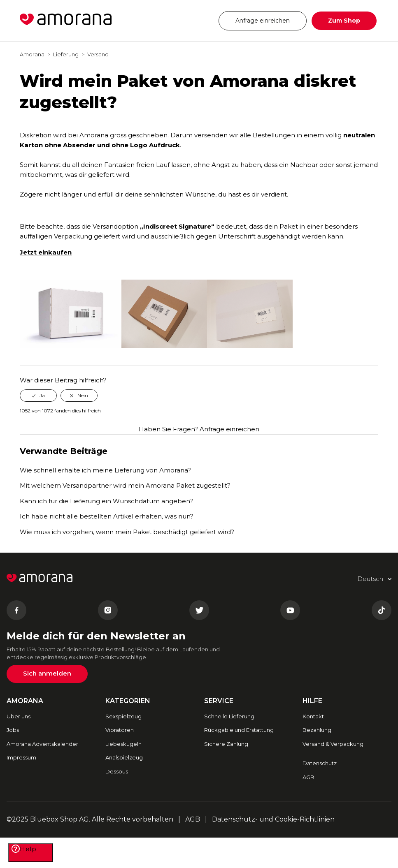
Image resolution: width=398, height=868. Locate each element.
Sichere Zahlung (226, 744)
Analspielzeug (124, 757)
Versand (98, 54)
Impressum (21, 757)
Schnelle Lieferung (229, 716)
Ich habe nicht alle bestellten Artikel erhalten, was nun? (107, 516)
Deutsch (188, 20)
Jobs (13, 730)
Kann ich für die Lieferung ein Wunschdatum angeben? (106, 501)
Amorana (32, 54)
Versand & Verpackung (333, 744)
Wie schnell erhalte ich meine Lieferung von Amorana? (105, 470)
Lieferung (66, 54)
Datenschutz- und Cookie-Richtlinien (273, 819)
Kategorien (128, 701)
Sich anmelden (47, 673)
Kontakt (313, 716)
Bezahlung (317, 730)
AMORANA (25, 701)
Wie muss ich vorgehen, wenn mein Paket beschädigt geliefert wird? (127, 532)
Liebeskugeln (123, 744)
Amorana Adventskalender (42, 744)
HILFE (312, 701)
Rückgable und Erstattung (239, 730)
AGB (308, 777)
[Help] (30, 853)
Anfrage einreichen (263, 21)
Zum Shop (344, 21)
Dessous (117, 771)
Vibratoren (120, 730)
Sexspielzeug (123, 716)
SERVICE (219, 701)
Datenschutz (320, 763)
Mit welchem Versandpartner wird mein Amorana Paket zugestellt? (125, 485)
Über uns (19, 716)
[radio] (38, 396)
